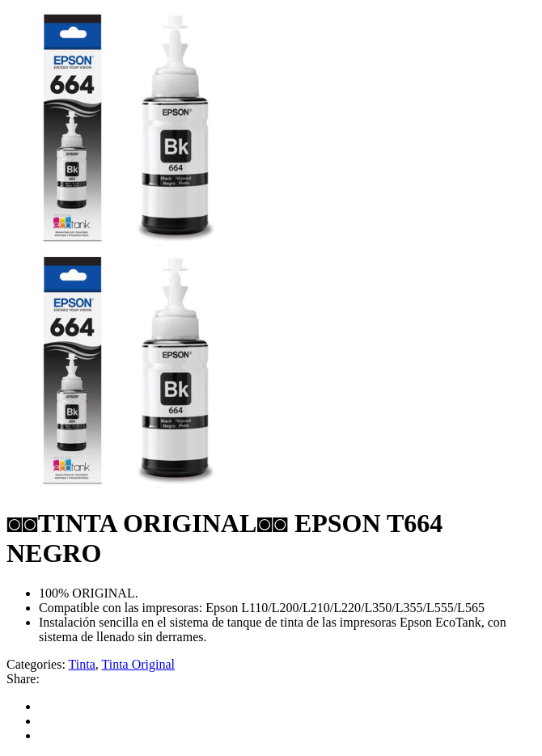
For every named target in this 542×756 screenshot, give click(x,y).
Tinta (82, 664)
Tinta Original (139, 664)
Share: (23, 679)
